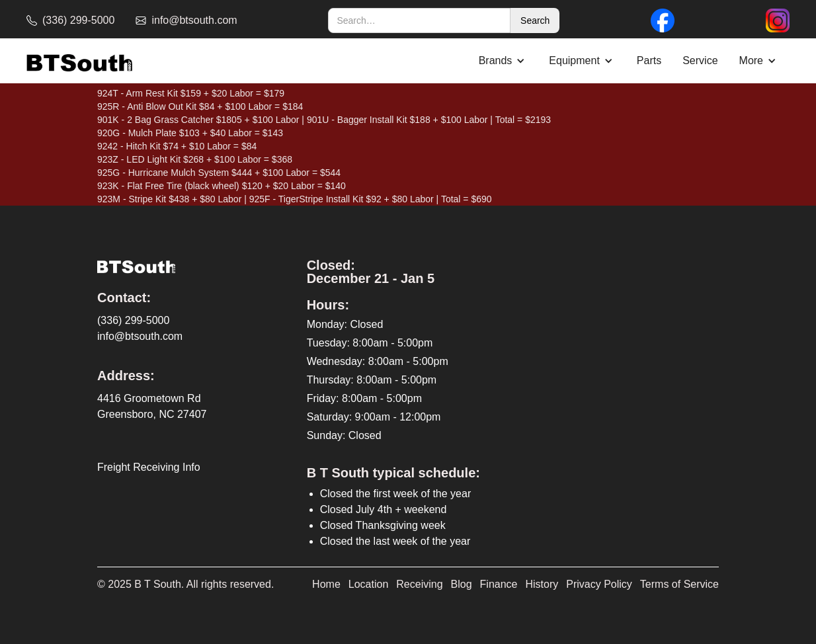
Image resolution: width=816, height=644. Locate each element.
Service (700, 60)
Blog (462, 584)
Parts (649, 60)
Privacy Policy (599, 584)
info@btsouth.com (140, 336)
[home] (79, 61)
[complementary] (720, 571)
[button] (504, 61)
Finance (499, 584)
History (542, 584)
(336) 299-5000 (133, 320)
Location (369, 584)
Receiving (419, 584)
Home (326, 584)
